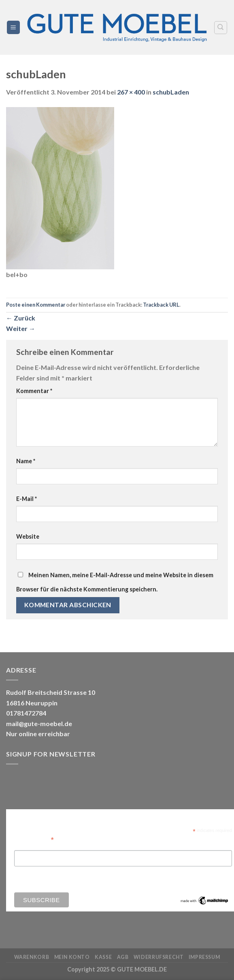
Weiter (21, 328)
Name (26, 461)
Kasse (103, 957)
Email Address (34, 839)
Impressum (204, 957)
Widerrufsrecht (159, 957)
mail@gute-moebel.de (39, 723)
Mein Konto (72, 957)
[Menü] (14, 27)
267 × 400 (131, 92)
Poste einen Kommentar (36, 305)
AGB (123, 957)
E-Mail (27, 499)
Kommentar (34, 391)
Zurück (21, 318)
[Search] (221, 28)
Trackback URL (161, 305)
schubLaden (171, 92)
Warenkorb (32, 957)
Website (28, 536)
